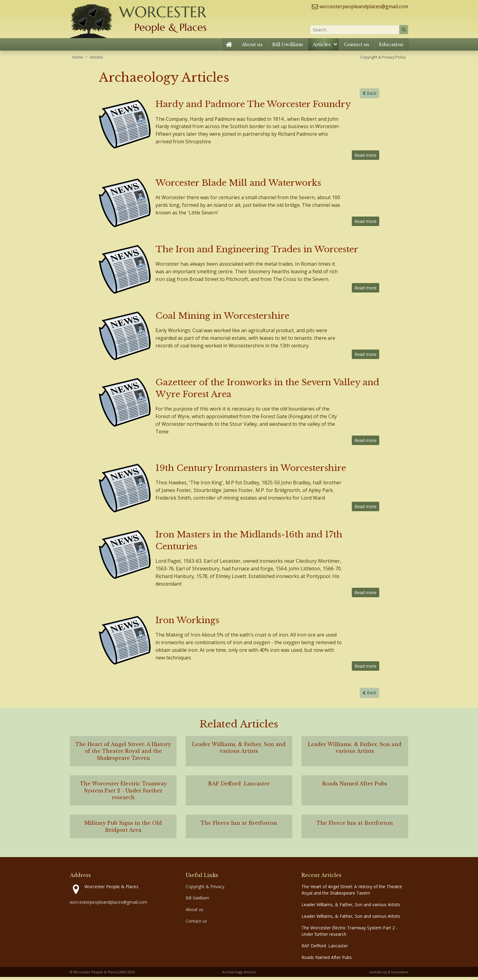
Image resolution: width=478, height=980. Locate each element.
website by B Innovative (389, 975)
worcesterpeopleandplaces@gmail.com (364, 6)
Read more (366, 158)
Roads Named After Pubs (327, 960)
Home (78, 60)
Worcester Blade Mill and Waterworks (238, 186)
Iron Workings (187, 623)
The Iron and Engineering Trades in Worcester (257, 252)
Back (369, 96)
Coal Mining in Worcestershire (222, 319)
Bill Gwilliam (288, 47)
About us (252, 47)
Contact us (357, 47)
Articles (322, 47)
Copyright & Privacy (205, 889)
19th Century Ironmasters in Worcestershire (251, 471)
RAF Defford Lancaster (325, 949)
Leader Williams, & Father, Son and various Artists (351, 908)
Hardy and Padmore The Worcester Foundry (253, 107)
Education (391, 47)
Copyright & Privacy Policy (383, 60)
